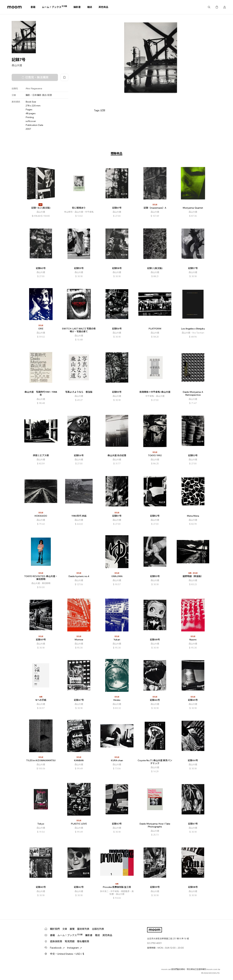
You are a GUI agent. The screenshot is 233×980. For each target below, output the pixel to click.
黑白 (44, 95)
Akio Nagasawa (34, 88)
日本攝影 (37, 95)
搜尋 (209, 7)
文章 (65, 929)
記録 (103, 110)
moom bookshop (14, 7)
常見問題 (70, 941)
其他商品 (103, 7)
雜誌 (90, 7)
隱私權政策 (83, 941)
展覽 (72, 929)
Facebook (57, 948)
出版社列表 (98, 929)
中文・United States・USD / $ (67, 954)
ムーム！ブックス (54, 7)
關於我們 (55, 929)
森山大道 (17, 65)
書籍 (33, 7)
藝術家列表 (83, 929)
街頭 (50, 95)
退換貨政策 (56, 941)
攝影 (28, 95)
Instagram (74, 948)
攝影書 (77, 7)
